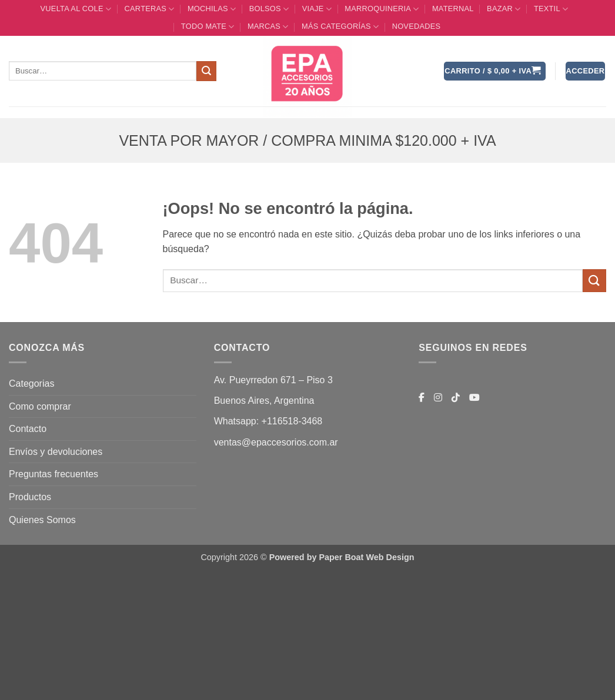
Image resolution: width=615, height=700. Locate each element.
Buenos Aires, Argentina (264, 401)
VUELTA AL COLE (76, 9)
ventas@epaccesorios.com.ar (276, 442)
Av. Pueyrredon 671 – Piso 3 (273, 380)
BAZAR (504, 9)
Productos (30, 497)
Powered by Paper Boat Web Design (342, 557)
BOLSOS (269, 9)
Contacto (28, 429)
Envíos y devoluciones (56, 452)
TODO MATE (208, 27)
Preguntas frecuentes (54, 474)
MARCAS (268, 27)
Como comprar (40, 406)
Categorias (31, 384)
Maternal (453, 9)
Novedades (417, 26)
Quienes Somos (42, 520)
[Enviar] (206, 71)
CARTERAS (150, 9)
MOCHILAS (212, 9)
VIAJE (317, 9)
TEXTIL (551, 9)
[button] (495, 71)
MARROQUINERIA (382, 9)
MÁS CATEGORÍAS (340, 27)
